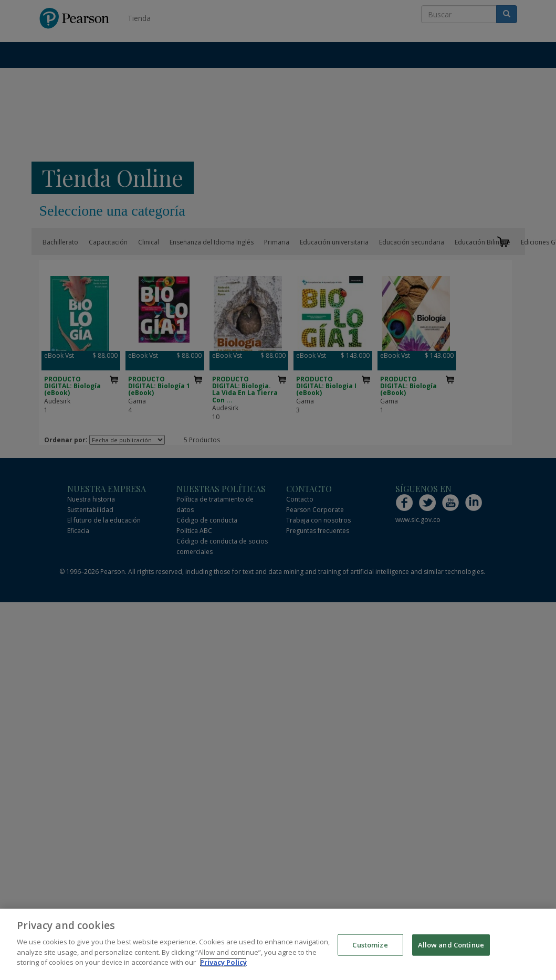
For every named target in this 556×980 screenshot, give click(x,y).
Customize (370, 944)
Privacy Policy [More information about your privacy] (223, 962)
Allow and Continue (451, 944)
